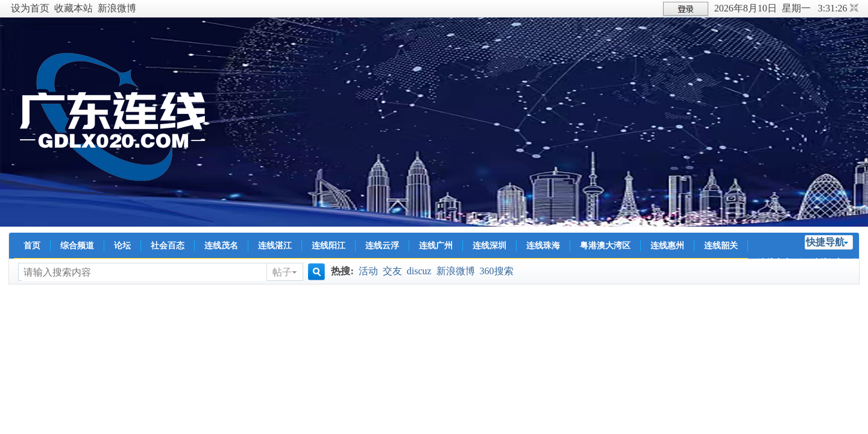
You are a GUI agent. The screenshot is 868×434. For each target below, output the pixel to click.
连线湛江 (275, 246)
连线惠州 (667, 246)
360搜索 (497, 271)
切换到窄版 (853, 8)
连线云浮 (382, 246)
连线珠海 (543, 246)
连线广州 (436, 246)
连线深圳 (489, 246)
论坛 (122, 246)
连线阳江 (329, 246)
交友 (392, 271)
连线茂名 (221, 246)
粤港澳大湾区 (605, 246)
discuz (419, 271)
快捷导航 (825, 242)
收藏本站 (74, 8)
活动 (368, 271)
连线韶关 (721, 246)
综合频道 (77, 246)
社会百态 (168, 246)
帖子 (282, 272)
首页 (32, 246)
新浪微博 (117, 8)
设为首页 (30, 8)
